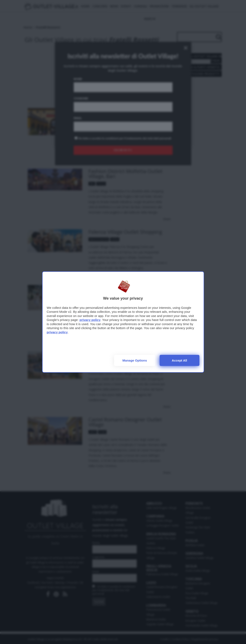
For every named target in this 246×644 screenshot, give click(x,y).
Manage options (135, 360)
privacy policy (90, 320)
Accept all (179, 360)
